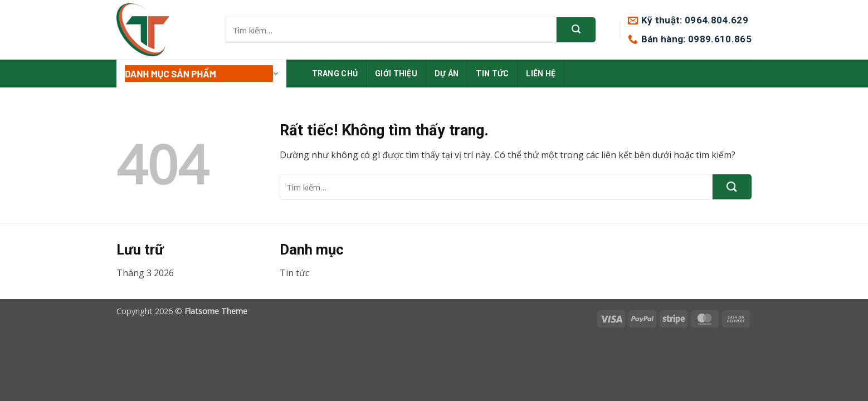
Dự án (447, 74)
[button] (201, 74)
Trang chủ (335, 74)
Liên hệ (541, 74)
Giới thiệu (396, 74)
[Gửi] (576, 30)
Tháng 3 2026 (145, 273)
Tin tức (492, 74)
